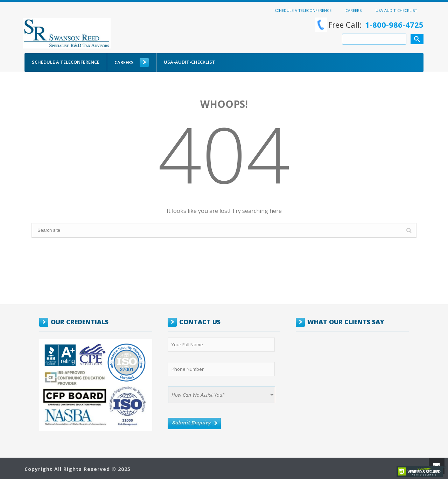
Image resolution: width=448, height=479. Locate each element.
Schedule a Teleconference (303, 10)
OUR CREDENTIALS (80, 322)
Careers (353, 10)
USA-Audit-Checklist (396, 10)
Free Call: (369, 25)
